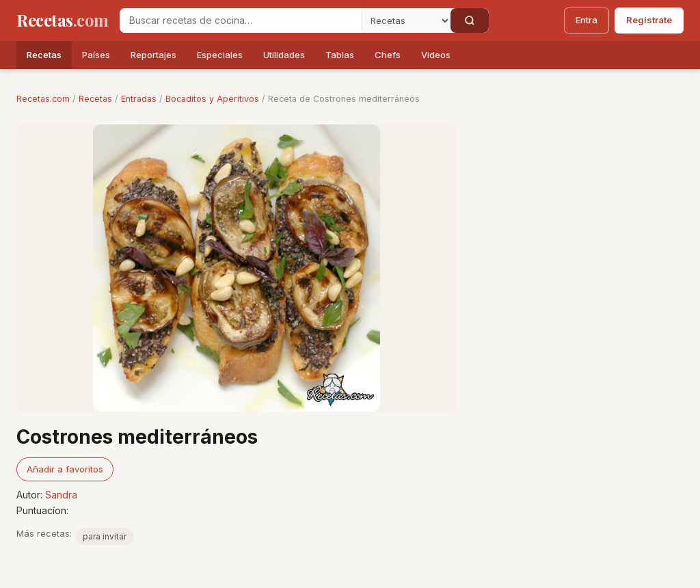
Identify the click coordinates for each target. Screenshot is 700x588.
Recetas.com (43, 99)
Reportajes (153, 55)
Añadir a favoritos (65, 469)
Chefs (388, 55)
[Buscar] (470, 21)
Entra (587, 20)
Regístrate (649, 20)
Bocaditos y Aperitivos (212, 99)
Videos (436, 55)
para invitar (105, 536)
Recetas (44, 55)
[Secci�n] (406, 21)
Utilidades (284, 55)
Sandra (61, 495)
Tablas (340, 55)
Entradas (139, 99)
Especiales (220, 55)
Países (96, 55)
